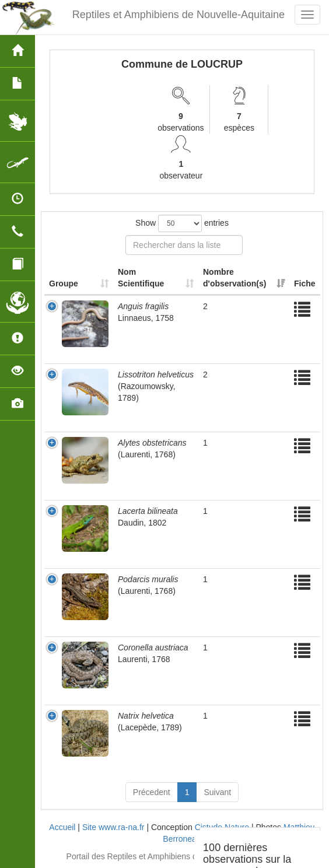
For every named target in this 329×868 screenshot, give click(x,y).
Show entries (182, 223)
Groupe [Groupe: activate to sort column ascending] (64, 283)
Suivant (217, 792)
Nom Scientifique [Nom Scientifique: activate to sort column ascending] (141, 278)
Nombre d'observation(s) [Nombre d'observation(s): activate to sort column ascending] (235, 278)
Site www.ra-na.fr (113, 827)
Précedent (152, 792)
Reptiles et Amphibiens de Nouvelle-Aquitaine (178, 15)
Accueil (62, 827)
